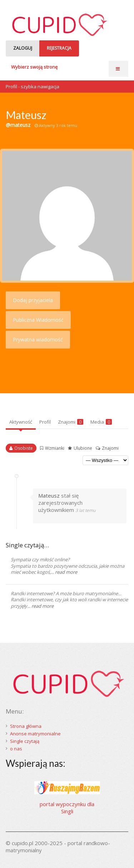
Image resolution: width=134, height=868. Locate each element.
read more (66, 572)
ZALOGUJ (23, 48)
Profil (45, 422)
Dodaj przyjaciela (33, 300)
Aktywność (21, 422)
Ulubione (83, 448)
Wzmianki (55, 448)
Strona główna (26, 726)
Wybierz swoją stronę (34, 67)
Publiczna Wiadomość (38, 320)
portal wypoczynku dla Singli (67, 808)
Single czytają (25, 741)
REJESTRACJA (59, 48)
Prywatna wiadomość (38, 339)
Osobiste (24, 448)
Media (101, 422)
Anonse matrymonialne (35, 734)
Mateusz (49, 495)
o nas (16, 749)
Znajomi (71, 422)
